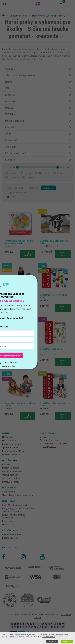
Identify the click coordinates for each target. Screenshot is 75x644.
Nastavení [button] (52, 641)
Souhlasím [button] (67, 641)
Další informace (48, 637)
